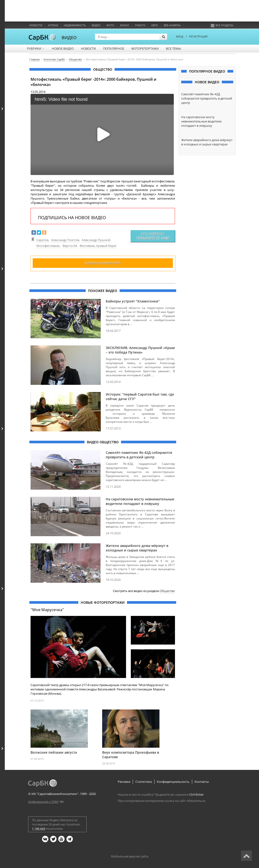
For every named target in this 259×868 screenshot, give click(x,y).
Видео (96, 25)
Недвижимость (75, 25)
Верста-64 (70, 246)
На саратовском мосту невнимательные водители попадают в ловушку (140, 501)
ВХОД (180, 36)
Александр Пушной (96, 240)
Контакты (202, 782)
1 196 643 (39, 829)
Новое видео (63, 48)
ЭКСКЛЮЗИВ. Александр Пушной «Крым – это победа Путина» (140, 350)
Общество (167, 591)
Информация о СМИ (43, 802)
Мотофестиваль (48, 246)
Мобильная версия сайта (130, 856)
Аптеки (53, 25)
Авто (155, 25)
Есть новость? (153, 236)
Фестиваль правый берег (98, 246)
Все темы (173, 48)
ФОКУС (125, 25)
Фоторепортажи (145, 48)
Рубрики (36, 48)
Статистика (144, 782)
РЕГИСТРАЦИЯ (198, 36)
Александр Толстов (65, 240)
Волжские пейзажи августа (54, 752)
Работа (140, 25)
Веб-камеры (172, 25)
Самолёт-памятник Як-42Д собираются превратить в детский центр (139, 455)
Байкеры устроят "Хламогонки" (133, 301)
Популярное (114, 48)
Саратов (42, 240)
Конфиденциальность (173, 782)
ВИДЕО (69, 37)
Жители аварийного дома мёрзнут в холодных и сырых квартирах (137, 548)
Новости (36, 25)
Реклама (124, 782)
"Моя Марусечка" (47, 610)
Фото (110, 25)
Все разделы (222, 25)
